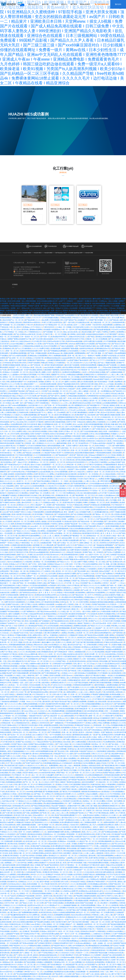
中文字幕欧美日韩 (82, 716)
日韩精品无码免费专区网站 (84, 507)
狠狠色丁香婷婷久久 (85, 623)
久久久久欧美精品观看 (79, 884)
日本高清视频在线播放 (51, 318)
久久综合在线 (96, 517)
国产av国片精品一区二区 (66, 448)
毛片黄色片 (16, 687)
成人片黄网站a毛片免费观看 (97, 879)
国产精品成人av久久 (34, 391)
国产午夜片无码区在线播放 (54, 903)
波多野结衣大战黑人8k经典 (30, 427)
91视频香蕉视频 (37, 891)
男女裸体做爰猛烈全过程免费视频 (97, 946)
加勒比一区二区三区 (80, 829)
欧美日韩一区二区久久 (11, 920)
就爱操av (28, 898)
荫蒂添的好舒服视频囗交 (58, 960)
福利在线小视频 (29, 377)
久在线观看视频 (110, 886)
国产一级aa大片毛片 (21, 462)
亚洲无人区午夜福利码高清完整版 (47, 602)
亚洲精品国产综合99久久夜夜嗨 (57, 706)
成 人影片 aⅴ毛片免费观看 (72, 427)
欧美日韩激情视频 (113, 526)
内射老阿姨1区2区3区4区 (91, 533)
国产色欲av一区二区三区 (24, 519)
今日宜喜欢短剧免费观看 (38, 585)
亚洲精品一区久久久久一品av (36, 877)
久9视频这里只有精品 (76, 635)
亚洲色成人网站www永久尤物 (37, 645)
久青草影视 (15, 948)
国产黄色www (8, 488)
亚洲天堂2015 (51, 628)
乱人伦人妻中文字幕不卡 (114, 974)
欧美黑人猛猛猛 (41, 521)
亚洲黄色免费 (56, 348)
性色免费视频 (112, 879)
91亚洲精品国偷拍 (105, 396)
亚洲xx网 (108, 436)
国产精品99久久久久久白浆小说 (71, 401)
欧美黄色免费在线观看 (49, 384)
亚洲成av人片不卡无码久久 (33, 327)
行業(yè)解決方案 (19, 263)
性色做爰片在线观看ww (52, 330)
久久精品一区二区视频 (64, 327)
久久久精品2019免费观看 (82, 744)
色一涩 (92, 735)
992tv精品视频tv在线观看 (73, 851)
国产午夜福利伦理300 (62, 514)
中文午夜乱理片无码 (39, 341)
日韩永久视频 (53, 431)
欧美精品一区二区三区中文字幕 (14, 576)
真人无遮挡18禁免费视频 (87, 905)
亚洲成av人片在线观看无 (88, 569)
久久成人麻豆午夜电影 (42, 882)
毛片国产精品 (71, 910)
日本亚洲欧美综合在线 (58, 491)
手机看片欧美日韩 (51, 884)
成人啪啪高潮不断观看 (22, 484)
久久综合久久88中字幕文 (51, 782)
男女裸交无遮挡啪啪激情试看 (101, 678)
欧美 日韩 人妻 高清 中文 (23, 379)
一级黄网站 (94, 967)
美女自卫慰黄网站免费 (20, 479)
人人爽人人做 (53, 578)
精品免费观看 (108, 325)
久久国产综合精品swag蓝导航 (63, 837)
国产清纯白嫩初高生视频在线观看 (109, 415)
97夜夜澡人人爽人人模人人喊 (102, 915)
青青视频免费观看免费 (17, 645)
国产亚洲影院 (22, 834)
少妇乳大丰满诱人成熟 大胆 (23, 315)
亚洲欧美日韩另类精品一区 (13, 856)
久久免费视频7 (18, 972)
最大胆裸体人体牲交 (43, 929)
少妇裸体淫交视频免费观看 (13, 569)
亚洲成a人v (13, 564)
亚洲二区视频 (57, 839)
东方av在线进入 (34, 540)
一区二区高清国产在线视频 (89, 609)
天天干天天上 (48, 979)
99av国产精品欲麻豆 (65, 747)
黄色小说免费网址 (70, 758)
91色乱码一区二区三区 (50, 609)
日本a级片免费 (102, 867)
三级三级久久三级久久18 (41, 780)
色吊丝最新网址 (20, 460)
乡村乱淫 (25, 687)
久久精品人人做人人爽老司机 (24, 675)
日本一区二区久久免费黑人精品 (16, 431)
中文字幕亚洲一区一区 (85, 370)
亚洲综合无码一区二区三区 (52, 538)
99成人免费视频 (104, 723)
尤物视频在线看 (80, 652)
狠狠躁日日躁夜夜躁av (102, 668)
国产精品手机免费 (53, 410)
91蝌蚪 (86, 502)
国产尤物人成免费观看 (31, 813)
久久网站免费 (49, 545)
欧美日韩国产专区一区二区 (17, 389)
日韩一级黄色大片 (11, 360)
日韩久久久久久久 (98, 754)
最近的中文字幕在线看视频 (43, 476)
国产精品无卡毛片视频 (69, 770)
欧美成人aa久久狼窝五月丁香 (37, 735)
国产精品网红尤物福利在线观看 (85, 896)
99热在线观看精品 (67, 626)
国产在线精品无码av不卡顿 (30, 934)
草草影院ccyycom (48, 749)
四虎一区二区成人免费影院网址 (47, 488)
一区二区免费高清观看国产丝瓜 (21, 548)
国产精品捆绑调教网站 (49, 498)
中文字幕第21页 (99, 699)
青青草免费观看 (43, 960)
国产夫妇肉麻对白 (53, 668)
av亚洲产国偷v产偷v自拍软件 (78, 360)
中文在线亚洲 (92, 614)
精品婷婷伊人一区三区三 (110, 803)
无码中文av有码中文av (90, 439)
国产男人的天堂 (118, 844)
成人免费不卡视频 (81, 562)
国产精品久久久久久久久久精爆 (99, 626)
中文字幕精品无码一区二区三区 (55, 325)
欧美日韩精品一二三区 (103, 446)
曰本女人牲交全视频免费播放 (100, 434)
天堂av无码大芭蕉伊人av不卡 (30, 393)
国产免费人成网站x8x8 (71, 739)
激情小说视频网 (14, 614)
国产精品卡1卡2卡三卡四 (49, 690)
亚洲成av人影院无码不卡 (49, 931)
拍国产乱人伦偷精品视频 (27, 420)
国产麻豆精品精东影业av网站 (38, 692)
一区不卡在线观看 (55, 735)
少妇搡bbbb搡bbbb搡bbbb (68, 429)
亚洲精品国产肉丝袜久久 (84, 725)
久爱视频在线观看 (6, 334)
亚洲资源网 (18, 841)
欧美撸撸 (119, 872)
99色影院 (113, 638)
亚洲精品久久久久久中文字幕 (62, 566)
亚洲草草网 (63, 344)
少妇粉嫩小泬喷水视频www (28, 666)
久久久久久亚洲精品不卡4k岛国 (49, 875)
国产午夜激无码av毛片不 (13, 465)
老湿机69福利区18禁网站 (24, 474)
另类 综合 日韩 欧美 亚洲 (105, 811)
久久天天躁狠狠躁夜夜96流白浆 (21, 969)
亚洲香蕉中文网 (48, 533)
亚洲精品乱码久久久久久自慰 (76, 917)
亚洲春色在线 (69, 453)
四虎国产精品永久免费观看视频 (94, 875)
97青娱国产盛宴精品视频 (100, 694)
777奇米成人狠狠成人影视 (110, 405)
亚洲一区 (74, 465)
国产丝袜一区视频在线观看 (37, 353)
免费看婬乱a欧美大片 (59, 683)
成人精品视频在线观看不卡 (84, 386)
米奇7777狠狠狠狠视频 (45, 967)
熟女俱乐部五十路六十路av (63, 896)
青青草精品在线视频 (55, 484)
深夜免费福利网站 (24, 875)
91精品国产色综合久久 (87, 751)
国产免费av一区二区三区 (30, 789)
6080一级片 (43, 351)
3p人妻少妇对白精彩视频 (83, 749)
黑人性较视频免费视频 (57, 711)
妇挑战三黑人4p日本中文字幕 (45, 908)
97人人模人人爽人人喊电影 (79, 391)
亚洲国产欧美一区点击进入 (58, 469)
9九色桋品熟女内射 (83, 322)
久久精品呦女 (28, 562)
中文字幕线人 (108, 450)
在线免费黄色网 (17, 424)
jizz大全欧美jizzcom (65, 595)
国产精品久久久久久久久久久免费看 (93, 585)
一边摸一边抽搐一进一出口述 (102, 943)
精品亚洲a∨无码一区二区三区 (45, 796)
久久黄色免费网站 (57, 590)
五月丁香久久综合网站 (14, 763)
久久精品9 (16, 415)
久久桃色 (83, 351)
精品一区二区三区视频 (43, 559)
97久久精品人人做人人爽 (50, 540)
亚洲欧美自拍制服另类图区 (19, 550)
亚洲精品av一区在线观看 (67, 841)
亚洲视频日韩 (33, 659)
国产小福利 (97, 332)
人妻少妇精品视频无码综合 (106, 969)
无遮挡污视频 (117, 645)
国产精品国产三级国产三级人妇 (43, 898)
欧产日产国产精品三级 (16, 621)
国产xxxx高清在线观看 (82, 754)
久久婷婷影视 (114, 905)
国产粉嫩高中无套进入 (86, 848)
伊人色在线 (93, 550)
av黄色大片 (119, 856)
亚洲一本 (121, 500)
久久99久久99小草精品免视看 (104, 870)
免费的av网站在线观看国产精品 (25, 578)
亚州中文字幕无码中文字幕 (19, 552)
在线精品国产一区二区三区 (83, 870)
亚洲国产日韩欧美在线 (27, 678)
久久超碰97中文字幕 (106, 488)
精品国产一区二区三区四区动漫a (79, 960)
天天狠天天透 (48, 334)
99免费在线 (94, 901)
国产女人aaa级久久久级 (86, 574)
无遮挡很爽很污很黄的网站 (106, 751)
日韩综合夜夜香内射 (98, 950)
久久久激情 (41, 628)
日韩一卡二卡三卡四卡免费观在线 (63, 493)
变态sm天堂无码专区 (108, 412)
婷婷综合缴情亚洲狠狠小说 (41, 730)
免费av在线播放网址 (60, 408)
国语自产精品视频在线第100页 (69, 384)
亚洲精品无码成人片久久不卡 (16, 616)
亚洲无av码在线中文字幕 (56, 341)
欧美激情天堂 (13, 882)
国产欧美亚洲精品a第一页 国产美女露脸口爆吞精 (25, 370)
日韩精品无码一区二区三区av (10, 330)
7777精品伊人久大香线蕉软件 (35, 640)
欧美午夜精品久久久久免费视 (88, 398)
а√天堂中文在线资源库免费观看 (97, 486)
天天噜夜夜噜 (112, 818)
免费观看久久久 (38, 832)
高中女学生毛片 (64, 884)
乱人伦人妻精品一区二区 (23, 893)
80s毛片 (34, 875)
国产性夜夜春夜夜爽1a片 (80, 484)
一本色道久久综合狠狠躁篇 (116, 675)
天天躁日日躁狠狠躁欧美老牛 (24, 488)
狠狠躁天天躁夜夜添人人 (65, 588)
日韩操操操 (77, 647)
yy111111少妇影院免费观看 (35, 486)
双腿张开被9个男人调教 (77, 806)
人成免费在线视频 (112, 685)
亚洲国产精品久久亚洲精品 (20, 730)
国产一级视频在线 (57, 723)
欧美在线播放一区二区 (28, 728)
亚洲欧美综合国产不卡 (37, 412)
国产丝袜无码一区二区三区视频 (69, 377)
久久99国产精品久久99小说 (27, 936)
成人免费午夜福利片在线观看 (78, 550)
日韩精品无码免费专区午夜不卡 (64, 943)
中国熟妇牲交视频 (35, 946)
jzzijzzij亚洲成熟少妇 (47, 472)
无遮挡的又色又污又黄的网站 (18, 493)
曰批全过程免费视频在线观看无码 (81, 529)
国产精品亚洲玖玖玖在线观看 (88, 315)
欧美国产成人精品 (6, 955)
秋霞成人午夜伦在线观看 (66, 593)
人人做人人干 (38, 502)
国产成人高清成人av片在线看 (115, 531)
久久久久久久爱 (43, 720)
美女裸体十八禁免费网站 (109, 903)
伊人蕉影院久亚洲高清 (22, 533)
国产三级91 (18, 955)
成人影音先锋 (28, 841)
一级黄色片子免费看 (94, 356)
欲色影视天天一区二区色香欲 (88, 474)
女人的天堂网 (51, 574)
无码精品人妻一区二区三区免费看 (76, 768)
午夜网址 (105, 332)
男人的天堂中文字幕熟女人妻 (59, 678)
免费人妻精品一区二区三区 (89, 543)
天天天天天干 (37, 318)
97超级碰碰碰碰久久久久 (21, 751)
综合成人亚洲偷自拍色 (117, 327)
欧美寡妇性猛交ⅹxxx (54, 777)
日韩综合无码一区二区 (20, 732)
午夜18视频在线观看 (81, 901)
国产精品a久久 (10, 557)
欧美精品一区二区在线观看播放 (45, 562)
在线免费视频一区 (82, 972)
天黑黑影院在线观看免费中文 (83, 685)
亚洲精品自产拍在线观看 (26, 896)
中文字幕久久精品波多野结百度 (32, 614)
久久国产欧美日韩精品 (20, 718)
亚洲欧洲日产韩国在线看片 (96, 882)
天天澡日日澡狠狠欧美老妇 (37, 446)
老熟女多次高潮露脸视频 (32, 768)
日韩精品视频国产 (67, 507)
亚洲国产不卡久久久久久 (108, 398)
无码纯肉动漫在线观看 (112, 775)
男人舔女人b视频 (15, 773)
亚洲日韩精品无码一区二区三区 (22, 739)
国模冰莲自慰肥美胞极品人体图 (51, 398)
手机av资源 (83, 808)
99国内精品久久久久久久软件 (81, 948)
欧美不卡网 (10, 699)
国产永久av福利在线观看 (18, 356)
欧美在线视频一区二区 (35, 884)
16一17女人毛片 (27, 517)
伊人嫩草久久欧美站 (69, 382)
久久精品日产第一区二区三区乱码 (52, 860)
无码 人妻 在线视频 (30, 747)
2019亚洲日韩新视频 (85, 420)
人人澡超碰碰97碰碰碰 (69, 905)
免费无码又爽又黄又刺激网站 (49, 439)
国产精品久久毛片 (79, 974)
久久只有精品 (42, 965)
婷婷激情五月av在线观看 (49, 576)
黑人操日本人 (55, 557)
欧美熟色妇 (106, 792)
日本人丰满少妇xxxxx (40, 976)
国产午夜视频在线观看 (37, 858)
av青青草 (81, 794)
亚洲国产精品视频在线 (84, 668)
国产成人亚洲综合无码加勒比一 (101, 448)
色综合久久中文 (43, 818)
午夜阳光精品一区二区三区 (30, 543)
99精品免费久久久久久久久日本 (59, 877)
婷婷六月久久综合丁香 (19, 692)
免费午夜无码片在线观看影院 (15, 602)
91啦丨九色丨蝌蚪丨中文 (109, 972)
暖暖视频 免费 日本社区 (69, 808)
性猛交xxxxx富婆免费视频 (54, 737)
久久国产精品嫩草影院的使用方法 (16, 915)
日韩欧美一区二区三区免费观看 (96, 339)
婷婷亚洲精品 (110, 768)
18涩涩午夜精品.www (30, 773)
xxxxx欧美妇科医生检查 (47, 773)
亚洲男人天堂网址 (24, 647)
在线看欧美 (46, 946)
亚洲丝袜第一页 (99, 725)
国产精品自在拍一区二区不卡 (83, 595)
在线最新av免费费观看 (113, 649)
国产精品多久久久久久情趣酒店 (30, 808)
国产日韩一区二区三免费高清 (105, 386)
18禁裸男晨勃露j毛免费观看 (116, 720)
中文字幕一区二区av (72, 583)
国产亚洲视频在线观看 (51, 792)
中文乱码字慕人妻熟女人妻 (116, 882)
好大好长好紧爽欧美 (88, 763)
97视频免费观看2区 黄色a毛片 (115, 465)
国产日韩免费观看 (55, 732)
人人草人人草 (96, 832)
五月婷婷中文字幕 (60, 476)
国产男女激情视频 (23, 557)
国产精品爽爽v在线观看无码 (106, 687)
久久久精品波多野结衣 (102, 370)
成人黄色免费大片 (85, 429)
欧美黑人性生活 (48, 915)
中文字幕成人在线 (11, 652)
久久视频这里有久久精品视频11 (65, 967)
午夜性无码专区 (49, 327)
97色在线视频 (104, 638)
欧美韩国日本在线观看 (23, 524)
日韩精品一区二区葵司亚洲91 (105, 640)
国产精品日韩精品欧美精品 (41, 806)
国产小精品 (30, 820)
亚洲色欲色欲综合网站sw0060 (46, 595)
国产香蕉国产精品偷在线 (77, 780)
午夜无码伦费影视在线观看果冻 (14, 441)
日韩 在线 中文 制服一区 (61, 694)
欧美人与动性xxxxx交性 (72, 839)
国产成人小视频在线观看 (107, 363)
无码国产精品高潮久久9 (100, 604)
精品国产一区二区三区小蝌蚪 (104, 389)
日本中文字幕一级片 (12, 903)
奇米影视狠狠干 (85, 467)
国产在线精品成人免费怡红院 (98, 680)
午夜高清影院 (69, 950)
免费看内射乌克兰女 (27, 595)
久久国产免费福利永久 (28, 611)
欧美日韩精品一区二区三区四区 (41, 467)
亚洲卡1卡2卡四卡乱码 (101, 749)
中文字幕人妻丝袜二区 (86, 770)
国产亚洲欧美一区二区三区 (51, 569)
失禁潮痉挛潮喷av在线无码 (42, 853)
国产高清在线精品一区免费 (104, 382)
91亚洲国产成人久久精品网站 (91, 583)
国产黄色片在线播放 (104, 758)
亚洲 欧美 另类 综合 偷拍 (23, 815)
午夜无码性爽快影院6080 (69, 555)
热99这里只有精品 (25, 649)
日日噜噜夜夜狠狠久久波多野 (94, 893)
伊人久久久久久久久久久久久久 (14, 706)
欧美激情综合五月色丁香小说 (68, 498)
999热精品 (114, 630)
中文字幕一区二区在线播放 (20, 469)
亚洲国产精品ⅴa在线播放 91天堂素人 (42, 744)
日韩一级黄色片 (120, 709)
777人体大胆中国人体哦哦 (23, 863)
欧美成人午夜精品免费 (53, 889)
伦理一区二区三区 (73, 704)
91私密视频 (47, 763)
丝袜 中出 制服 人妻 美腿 (108, 564)
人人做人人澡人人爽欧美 (86, 692)
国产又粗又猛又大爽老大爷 (69, 609)
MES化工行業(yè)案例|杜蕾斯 (88, 210)
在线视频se (55, 500)
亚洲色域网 (4, 353)
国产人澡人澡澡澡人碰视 (96, 974)
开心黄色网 (39, 758)
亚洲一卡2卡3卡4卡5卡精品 (30, 498)
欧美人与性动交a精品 (116, 441)
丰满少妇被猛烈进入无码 (79, 730)
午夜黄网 (64, 879)
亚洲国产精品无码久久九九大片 (111, 609)
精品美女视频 (87, 332)
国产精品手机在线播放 (42, 481)
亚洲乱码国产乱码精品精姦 (41, 846)
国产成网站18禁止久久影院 (102, 559)
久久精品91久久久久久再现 (34, 766)
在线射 (29, 318)
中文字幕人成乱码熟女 (42, 683)
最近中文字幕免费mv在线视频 (89, 657)
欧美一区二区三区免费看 (63, 424)
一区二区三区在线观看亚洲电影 (82, 877)
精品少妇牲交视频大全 (88, 867)
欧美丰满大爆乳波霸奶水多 (105, 872)
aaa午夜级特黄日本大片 (11, 401)
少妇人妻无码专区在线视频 (37, 431)
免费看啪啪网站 (80, 353)
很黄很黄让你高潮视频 (28, 960)
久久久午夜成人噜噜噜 (114, 455)
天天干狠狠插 (107, 697)
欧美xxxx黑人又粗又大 (13, 927)
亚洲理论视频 (120, 870)
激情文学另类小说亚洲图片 (62, 853)
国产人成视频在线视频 (114, 372)
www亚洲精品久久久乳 (17, 491)
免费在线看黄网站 (18, 950)
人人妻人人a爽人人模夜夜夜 (36, 441)
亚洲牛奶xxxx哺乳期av (102, 780)
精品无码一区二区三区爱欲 (109, 782)
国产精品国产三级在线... (76, 393)
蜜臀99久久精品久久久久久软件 (44, 607)
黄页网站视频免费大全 (106, 841)
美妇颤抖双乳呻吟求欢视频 (56, 704)
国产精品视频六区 (94, 405)
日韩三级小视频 (92, 806)
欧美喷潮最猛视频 (63, 628)
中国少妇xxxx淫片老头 (65, 699)
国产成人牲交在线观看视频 (109, 796)
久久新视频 (38, 519)
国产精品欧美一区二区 (46, 415)
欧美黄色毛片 (19, 799)
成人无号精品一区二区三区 (53, 758)
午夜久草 (30, 325)
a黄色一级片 (19, 486)
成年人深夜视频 (61, 749)
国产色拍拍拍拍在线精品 (15, 886)
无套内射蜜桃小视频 (104, 358)
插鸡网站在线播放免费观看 (100, 761)
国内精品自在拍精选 (35, 834)
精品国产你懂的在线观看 (114, 652)
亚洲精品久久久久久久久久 (47, 443)
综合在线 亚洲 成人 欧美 (58, 863)
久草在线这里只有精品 (78, 882)
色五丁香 (57, 510)
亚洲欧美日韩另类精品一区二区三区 (56, 872)
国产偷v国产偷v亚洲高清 (50, 865)
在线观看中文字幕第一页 (77, 616)
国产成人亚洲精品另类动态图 (81, 514)
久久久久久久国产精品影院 (78, 706)
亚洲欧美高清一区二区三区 (115, 962)
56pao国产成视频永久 (59, 806)
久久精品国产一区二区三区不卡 (104, 628)
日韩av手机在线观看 (99, 777)
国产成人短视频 (43, 941)
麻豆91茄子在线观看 (72, 365)
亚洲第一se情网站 (68, 519)
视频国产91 (56, 375)
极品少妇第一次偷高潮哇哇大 (110, 431)
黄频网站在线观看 (81, 626)
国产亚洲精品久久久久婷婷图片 (91, 955)
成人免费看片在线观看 (93, 690)
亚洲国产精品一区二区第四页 (93, 552)
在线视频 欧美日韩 (46, 666)
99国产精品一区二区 (64, 773)
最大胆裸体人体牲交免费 (76, 334)
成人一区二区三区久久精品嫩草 (43, 775)
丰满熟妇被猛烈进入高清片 (77, 680)
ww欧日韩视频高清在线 (45, 652)
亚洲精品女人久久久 (26, 882)
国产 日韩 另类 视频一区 (96, 353)
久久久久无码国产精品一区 (59, 661)
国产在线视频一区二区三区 (53, 332)
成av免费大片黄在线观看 (51, 320)
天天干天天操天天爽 (114, 777)
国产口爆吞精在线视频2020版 (15, 889)
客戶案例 (42, 263)
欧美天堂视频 (33, 668)
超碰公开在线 (101, 763)
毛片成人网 (46, 685)
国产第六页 (60, 796)
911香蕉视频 (109, 709)
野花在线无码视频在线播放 (42, 893)
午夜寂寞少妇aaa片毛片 (107, 377)
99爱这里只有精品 (48, 363)
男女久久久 (101, 526)
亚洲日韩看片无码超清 (45, 436)
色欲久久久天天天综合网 (97, 607)
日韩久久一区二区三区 (98, 600)
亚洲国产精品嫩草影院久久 (37, 619)
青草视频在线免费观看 (49, 657)
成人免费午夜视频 (103, 346)
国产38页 (65, 510)
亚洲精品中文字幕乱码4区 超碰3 (93, 865)
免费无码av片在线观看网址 (96, 593)
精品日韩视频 (57, 559)
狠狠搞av (6, 962)
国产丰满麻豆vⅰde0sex (8, 502)
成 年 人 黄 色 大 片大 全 (109, 533)
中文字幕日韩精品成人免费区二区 (106, 813)
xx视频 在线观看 (8, 474)
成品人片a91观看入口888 (15, 609)
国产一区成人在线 (70, 398)
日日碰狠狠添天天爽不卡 (108, 718)
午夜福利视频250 (32, 472)
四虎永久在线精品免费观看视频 (64, 912)
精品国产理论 (86, 839)
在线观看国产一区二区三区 (51, 465)
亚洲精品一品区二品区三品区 (23, 683)
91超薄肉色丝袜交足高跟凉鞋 (67, 474)
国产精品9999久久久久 (40, 822)
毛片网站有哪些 (112, 950)
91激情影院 (102, 422)
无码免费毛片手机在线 (55, 829)
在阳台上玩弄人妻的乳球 (46, 638)
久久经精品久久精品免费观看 (95, 927)
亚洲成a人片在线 (62, 784)
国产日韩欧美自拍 (99, 429)
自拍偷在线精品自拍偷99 (95, 334)
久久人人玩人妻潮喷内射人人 (105, 529)
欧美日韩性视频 (25, 794)
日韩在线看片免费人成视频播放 (83, 436)
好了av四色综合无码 (35, 417)
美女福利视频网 (42, 401)
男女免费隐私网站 (25, 976)
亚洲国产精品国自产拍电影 (24, 796)
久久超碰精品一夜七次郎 (42, 379)
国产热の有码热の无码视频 (33, 856)
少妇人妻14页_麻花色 (31, 955)
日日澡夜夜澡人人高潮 (80, 607)
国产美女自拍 (60, 751)
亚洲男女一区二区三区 (53, 382)
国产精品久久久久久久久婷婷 (79, 510)
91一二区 (101, 550)
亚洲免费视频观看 (45, 974)
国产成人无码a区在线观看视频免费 (56, 529)
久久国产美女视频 (117, 540)
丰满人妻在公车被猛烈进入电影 (19, 429)
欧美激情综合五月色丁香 (46, 936)
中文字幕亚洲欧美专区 (92, 889)
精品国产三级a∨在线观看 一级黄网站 (81, 469)
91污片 (44, 393)
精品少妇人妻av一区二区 (36, 867)
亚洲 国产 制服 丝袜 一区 (21, 827)
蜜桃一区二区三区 (95, 716)
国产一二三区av (119, 583)
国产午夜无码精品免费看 (49, 927)
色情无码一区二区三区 (115, 747)
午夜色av (25, 585)
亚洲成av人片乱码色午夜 (35, 358)
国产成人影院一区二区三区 (16, 358)
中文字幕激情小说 (104, 673)
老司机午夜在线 (93, 661)
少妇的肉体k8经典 (118, 322)
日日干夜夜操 (97, 403)
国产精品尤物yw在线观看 (57, 550)
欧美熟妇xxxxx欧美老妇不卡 (92, 647)
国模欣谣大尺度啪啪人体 (21, 526)
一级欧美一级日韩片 (110, 588)
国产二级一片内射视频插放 (69, 531)
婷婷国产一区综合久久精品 (10, 543)
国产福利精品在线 (96, 450)
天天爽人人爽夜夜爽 (101, 846)
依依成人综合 (78, 936)
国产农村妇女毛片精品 (39, 469)
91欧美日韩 (36, 649)
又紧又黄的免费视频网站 (105, 856)
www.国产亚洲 (8, 512)
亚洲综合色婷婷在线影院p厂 (56, 858)
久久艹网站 (89, 813)
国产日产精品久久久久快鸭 (89, 796)
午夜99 (15, 901)
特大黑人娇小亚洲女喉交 (32, 642)
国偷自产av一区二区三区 (24, 908)
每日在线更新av (7, 462)
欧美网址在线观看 (112, 410)
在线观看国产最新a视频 (70, 348)
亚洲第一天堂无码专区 (94, 325)
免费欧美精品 (73, 408)
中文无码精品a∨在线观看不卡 (98, 351)
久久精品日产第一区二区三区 (87, 841)
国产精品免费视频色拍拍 (84, 330)
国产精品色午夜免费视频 (65, 386)
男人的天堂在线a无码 (49, 448)
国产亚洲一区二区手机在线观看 (56, 405)
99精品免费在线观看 (55, 619)
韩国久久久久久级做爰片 (107, 789)
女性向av (72, 344)
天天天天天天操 (42, 901)
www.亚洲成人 (36, 924)
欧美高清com (39, 325)
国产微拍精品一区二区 (78, 536)
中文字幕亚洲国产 (111, 334)
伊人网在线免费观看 (27, 879)
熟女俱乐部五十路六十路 (24, 410)
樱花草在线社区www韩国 (82, 403)
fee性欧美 (38, 457)
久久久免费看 (112, 422)
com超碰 (59, 604)
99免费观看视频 (114, 616)
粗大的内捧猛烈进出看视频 (94, 711)
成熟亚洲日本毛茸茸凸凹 (12, 754)
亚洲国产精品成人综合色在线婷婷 (108, 576)
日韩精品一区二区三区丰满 (113, 799)
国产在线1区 (100, 410)
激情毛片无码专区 (57, 768)
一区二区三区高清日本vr (75, 363)
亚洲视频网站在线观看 (62, 915)
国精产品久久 (22, 555)
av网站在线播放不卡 (41, 863)
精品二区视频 (36, 865)
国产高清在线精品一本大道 (63, 505)
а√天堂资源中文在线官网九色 (71, 801)
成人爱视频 (9, 829)
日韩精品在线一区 (7, 723)
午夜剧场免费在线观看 (103, 453)
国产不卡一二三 (110, 557)
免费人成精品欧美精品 (59, 780)
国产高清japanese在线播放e (86, 578)
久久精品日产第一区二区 (26, 929)
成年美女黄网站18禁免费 (71, 367)
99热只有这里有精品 (67, 725)
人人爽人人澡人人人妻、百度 (63, 893)
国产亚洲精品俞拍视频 (110, 832)
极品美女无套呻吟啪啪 (31, 690)
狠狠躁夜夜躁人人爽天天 (54, 851)
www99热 (30, 792)
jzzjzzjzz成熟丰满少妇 (8, 446)
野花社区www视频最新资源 (39, 552)
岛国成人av (94, 581)
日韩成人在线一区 (104, 645)
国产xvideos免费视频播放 (18, 405)
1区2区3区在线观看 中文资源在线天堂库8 (62, 521)
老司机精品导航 (35, 673)
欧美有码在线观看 (22, 566)
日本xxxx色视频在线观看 (84, 718)
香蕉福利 (102, 808)
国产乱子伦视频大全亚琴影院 (72, 875)
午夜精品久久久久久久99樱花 (28, 801)
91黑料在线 (79, 893)
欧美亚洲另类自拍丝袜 (78, 661)
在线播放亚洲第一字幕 (48, 543)
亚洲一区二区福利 (25, 832)
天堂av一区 (26, 756)
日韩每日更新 (50, 588)
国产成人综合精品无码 (64, 936)
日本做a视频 (120, 578)
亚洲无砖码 (54, 623)
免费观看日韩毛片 (107, 408)
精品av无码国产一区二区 (108, 571)
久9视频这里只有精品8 (23, 822)
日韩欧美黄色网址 (84, 799)
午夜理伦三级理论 (57, 524)
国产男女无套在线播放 (17, 820)
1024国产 (45, 391)
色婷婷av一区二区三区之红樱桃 (94, 801)
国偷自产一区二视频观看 (75, 924)
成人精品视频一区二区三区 (59, 391)
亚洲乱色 (99, 588)
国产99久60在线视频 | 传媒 (77, 863)
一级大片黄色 (86, 611)
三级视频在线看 (97, 886)
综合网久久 (4, 391)
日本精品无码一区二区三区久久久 (113, 417)
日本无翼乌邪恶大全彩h (81, 327)
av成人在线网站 (42, 678)
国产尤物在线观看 (13, 960)
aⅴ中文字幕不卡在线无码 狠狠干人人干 (112, 493)
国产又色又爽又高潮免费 (37, 389)
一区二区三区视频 (60, 334)
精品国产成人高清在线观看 (113, 955)
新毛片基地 (62, 585)
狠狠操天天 (77, 659)
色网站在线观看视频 (30, 704)
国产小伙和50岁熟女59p (16, 472)
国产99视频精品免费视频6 (57, 351)
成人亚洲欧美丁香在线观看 (30, 931)
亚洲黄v (7, 545)
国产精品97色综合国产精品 (62, 702)
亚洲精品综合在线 (72, 467)
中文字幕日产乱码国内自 (94, 465)
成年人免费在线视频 (79, 742)
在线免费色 (29, 737)
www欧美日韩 (36, 533)
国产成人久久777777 (97, 360)
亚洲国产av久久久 (95, 621)
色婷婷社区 (63, 635)
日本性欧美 (7, 363)
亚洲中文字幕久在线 (24, 780)
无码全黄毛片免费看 (109, 957)
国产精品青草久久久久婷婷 (62, 974)
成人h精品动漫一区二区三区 (101, 322)
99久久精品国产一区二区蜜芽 (41, 505)
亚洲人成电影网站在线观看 (49, 725)
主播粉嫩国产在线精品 (9, 495)
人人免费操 (100, 479)
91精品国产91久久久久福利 (64, 754)
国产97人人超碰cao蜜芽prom (90, 408)
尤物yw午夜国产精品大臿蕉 (109, 315)
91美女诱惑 (95, 467)
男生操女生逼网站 (94, 815)
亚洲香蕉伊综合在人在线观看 (71, 439)
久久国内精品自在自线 (42, 948)
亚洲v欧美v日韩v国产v (89, 931)
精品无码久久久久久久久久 (93, 566)
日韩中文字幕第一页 (12, 448)
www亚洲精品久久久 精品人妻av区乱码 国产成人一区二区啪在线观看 (73, 645)
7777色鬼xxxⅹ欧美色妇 (98, 443)
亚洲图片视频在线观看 (113, 479)
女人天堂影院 (8, 521)
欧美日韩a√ (112, 401)
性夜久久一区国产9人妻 (66, 920)
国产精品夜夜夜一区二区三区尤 (84, 495)
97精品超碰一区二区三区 (46, 600)
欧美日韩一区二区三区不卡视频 (11, 642)
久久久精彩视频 (71, 479)
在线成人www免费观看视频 (30, 920)
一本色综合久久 (56, 403)
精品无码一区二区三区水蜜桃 (24, 521)
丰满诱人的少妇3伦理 (35, 555)
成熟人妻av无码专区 (24, 502)
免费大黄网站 (110, 635)
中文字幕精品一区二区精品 (14, 332)
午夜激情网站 (111, 784)
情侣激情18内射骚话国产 (78, 614)
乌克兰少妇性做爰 (36, 633)
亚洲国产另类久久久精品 (23, 512)
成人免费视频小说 (79, 962)
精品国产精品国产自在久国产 (44, 697)
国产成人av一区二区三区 (24, 457)
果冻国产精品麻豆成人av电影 (81, 628)
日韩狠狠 (116, 683)
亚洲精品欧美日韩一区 (64, 495)
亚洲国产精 (20, 443)
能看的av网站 (91, 422)
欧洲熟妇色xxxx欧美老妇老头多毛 (91, 891)
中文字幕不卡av (92, 616)
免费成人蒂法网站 (68, 633)
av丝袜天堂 (15, 728)
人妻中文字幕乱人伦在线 (29, 604)
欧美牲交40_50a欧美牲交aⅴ (88, 638)
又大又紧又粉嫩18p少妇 (52, 519)
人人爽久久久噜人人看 (92, 481)
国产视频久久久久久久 (56, 583)
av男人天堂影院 (68, 604)
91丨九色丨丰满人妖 (28, 401)
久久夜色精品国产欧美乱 (35, 626)
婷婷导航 (31, 344)
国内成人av (26, 365)
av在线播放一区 (17, 664)
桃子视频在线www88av (32, 657)
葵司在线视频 (98, 521)
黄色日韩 (59, 825)
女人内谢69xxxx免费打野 (69, 891)
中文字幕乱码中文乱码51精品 (28, 725)
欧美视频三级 (93, 808)
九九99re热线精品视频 (110, 690)
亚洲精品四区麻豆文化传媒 (28, 495)
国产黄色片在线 (97, 498)
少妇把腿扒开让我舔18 (44, 408)
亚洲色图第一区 (72, 834)
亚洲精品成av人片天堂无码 (94, 597)
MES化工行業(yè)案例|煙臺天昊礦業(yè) (33, 210)
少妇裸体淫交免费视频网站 (71, 372)
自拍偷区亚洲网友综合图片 (57, 360)
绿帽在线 (67, 484)
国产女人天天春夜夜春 (23, 348)
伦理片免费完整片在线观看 (93, 341)
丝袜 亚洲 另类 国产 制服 (36, 917)
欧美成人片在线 (18, 640)
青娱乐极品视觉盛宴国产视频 (44, 315)
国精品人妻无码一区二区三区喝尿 (95, 401)
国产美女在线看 (80, 571)
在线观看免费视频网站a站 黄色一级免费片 (60, 512)
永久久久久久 (61, 457)
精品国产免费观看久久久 (41, 811)
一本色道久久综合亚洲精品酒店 (66, 799)
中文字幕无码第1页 (8, 742)
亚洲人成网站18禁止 (35, 635)
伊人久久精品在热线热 (108, 474)
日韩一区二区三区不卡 (93, 393)
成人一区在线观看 (6, 533)
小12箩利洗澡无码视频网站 (58, 761)
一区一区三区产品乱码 (8, 896)
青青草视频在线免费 (86, 938)
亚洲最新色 (120, 640)
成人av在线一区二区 (107, 976)
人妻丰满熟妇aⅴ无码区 (115, 910)
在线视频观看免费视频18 (75, 711)
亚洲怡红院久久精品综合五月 (97, 441)
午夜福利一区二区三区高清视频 (16, 716)
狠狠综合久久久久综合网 (30, 927)
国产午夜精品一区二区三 (36, 574)
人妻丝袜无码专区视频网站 (94, 936)
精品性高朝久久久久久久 (57, 844)
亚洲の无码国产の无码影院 (40, 434)
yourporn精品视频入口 (18, 344)
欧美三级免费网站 (113, 502)
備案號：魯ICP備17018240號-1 (23, 269)
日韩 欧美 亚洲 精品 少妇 (32, 569)
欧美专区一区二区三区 (69, 856)
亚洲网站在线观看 (20, 619)
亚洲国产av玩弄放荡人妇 (111, 356)
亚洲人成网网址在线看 (85, 389)
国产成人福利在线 (30, 720)
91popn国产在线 (12, 808)
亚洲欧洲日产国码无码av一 (37, 360)
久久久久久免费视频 (83, 517)
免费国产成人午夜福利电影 (27, 436)
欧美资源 (77, 763)
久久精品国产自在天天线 (20, 633)
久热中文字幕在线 (73, 585)
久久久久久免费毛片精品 (41, 348)
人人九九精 (99, 436)
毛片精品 (29, 476)
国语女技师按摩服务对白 (103, 633)
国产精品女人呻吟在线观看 (113, 647)
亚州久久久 (64, 410)
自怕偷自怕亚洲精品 (48, 386)
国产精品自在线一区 (85, 521)
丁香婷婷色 (100, 929)
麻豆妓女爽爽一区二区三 (71, 538)
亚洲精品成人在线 (72, 820)
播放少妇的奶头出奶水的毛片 (74, 654)
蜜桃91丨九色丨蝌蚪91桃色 (31, 709)
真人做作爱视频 (8, 870)
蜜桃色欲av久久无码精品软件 (63, 763)
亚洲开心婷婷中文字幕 (50, 429)
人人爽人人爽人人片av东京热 (10, 638)
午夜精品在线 (78, 505)
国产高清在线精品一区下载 (27, 818)
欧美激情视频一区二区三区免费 (26, 713)
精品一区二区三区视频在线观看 (103, 538)
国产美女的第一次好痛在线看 (109, 837)
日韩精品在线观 (66, 318)
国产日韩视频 (82, 910)
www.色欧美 (99, 709)
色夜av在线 (46, 768)
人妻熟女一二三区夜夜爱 (27, 901)
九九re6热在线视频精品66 (94, 775)
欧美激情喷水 (66, 728)
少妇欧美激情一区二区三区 (106, 659)
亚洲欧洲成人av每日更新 (97, 910)
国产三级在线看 (9, 476)
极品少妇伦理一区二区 (8, 872)
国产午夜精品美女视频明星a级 (64, 517)
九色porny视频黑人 (92, 794)
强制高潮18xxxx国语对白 (32, 322)
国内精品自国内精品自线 (48, 955)
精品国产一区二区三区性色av (20, 367)
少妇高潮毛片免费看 (38, 777)
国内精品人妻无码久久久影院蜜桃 (91, 531)
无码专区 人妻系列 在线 (44, 896)
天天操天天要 (109, 498)
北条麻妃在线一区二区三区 (55, 867)
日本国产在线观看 (34, 363)
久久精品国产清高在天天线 (116, 593)
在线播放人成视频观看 (44, 962)
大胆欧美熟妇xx (79, 675)
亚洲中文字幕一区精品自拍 (76, 422)
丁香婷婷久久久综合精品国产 (57, 616)
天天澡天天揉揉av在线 (8, 725)
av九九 (83, 739)
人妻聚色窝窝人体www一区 (87, 789)
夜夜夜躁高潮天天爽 (63, 607)
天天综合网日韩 (100, 507)
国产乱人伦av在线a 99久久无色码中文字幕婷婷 (27, 422)
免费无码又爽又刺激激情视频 (55, 422)
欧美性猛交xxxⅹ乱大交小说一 (90, 713)
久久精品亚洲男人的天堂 (15, 737)
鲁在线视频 (110, 548)
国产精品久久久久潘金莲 (114, 427)
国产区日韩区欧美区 (7, 600)
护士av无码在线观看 (52, 626)
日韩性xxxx (122, 403)
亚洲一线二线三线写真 (70, 732)
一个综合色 (112, 867)
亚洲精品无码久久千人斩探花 (40, 571)
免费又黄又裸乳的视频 (102, 540)
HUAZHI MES (38, 253)
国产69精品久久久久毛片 (84, 545)
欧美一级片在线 (58, 467)
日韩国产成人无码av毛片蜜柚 (80, 787)
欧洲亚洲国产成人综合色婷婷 (85, 415)
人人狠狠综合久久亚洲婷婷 (101, 934)
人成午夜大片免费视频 (19, 668)
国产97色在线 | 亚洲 (51, 344)
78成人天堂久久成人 (116, 941)
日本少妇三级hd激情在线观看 (87, 493)
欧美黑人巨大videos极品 (19, 540)
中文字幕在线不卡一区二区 (42, 694)
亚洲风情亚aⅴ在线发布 (114, 524)
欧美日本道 (68, 969)
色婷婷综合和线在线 (87, 348)
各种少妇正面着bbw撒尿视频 (23, 922)
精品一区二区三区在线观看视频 (24, 630)
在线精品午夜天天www (11, 879)
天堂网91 (112, 332)
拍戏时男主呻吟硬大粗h (89, 377)
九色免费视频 (48, 972)
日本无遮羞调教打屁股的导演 (79, 784)
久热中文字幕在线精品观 (110, 713)
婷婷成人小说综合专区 (71, 825)
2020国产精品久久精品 (19, 744)
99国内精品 (102, 931)
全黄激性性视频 (97, 799)
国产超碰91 (110, 353)
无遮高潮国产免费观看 (51, 370)
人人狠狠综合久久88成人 (9, 794)
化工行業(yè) (28, 205)
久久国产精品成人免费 (115, 320)
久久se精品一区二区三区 (84, 519)
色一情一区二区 (73, 602)
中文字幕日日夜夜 (44, 375)
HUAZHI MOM (27, 253)
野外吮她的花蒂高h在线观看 (30, 448)
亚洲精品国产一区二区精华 (69, 500)
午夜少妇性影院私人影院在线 (113, 692)
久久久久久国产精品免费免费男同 (87, 920)
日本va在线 (116, 848)
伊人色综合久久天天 (110, 820)
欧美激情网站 (81, 593)
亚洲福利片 (23, 844)
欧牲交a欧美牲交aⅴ (39, 829)
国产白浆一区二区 (120, 737)
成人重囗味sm (13, 912)
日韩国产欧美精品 (33, 398)
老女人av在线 (78, 424)
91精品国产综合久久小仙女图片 (86, 837)
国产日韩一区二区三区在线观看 (77, 434)
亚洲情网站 (121, 332)
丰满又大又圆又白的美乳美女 (52, 322)
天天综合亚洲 (63, 614)
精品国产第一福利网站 (115, 443)
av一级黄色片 (78, 566)
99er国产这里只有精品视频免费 (18, 673)
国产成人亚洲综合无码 (115, 562)
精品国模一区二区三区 (11, 498)
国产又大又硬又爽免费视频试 (77, 412)
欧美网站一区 (52, 441)
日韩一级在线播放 (89, 659)
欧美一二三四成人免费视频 (61, 581)
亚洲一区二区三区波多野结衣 (78, 443)
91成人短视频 (26, 500)
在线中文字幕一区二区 (67, 578)
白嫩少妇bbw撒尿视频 (18, 867)
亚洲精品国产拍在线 (77, 813)
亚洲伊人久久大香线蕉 (64, 642)
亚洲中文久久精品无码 (77, 472)
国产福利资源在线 (13, 427)
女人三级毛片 (39, 737)
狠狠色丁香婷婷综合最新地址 (71, 782)
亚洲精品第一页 (115, 666)
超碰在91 (10, 531)
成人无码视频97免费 (83, 512)
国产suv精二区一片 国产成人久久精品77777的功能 (99, 590)
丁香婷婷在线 (49, 514)
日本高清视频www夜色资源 (98, 884)
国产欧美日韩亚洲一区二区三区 (61, 870)
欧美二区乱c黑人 (37, 367)
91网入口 (81, 465)
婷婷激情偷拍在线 (46, 754)
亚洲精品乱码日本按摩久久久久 (66, 794)
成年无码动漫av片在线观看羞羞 (86, 673)
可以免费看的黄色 (109, 742)
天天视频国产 (21, 446)
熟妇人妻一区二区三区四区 (101, 922)
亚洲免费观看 (70, 903)
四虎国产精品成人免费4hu (112, 773)
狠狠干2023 (47, 687)
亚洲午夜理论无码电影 (97, 858)
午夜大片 (43, 910)
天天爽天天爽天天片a (107, 901)
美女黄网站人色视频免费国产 (48, 531)
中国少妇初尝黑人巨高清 (54, 969)
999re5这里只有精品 (82, 600)
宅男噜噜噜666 (92, 396)
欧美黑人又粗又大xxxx (56, 479)
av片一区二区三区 (40, 841)
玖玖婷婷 (42, 704)
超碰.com (4, 405)
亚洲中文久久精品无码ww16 (21, 341)
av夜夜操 (83, 941)
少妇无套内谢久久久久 (36, 405)
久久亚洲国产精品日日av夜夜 (40, 566)
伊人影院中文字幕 (82, 858)
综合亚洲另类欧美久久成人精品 (75, 737)
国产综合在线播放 (36, 687)
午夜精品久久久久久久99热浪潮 (25, 941)
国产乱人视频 (20, 476)
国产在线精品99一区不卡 (34, 529)
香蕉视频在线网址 (19, 318)
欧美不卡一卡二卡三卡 (25, 481)
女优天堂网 (91, 941)
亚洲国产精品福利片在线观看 (27, 439)
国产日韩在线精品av (96, 730)
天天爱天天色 (6, 664)
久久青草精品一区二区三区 (47, 747)
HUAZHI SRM (89, 253)
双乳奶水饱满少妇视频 (97, 372)
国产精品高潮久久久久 (33, 320)
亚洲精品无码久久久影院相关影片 (96, 375)
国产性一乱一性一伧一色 (32, 782)
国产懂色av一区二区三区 (102, 514)
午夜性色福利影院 (86, 756)
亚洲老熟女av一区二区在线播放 (54, 834)
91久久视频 (70, 718)
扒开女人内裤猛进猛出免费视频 (72, 375)
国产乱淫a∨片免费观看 (113, 552)
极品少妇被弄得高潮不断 (108, 967)
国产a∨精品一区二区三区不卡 (68, 543)
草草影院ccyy (99, 595)
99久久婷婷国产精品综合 (15, 848)
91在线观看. (59, 950)
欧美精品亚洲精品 (51, 614)
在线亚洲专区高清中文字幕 (75, 339)
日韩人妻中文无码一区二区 (24, 784)
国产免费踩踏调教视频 (96, 649)
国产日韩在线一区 (37, 365)
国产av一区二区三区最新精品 (11, 768)
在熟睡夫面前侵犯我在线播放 (22, 545)
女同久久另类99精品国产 (51, 808)
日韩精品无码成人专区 (14, 507)
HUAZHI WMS (48, 253)
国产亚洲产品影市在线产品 (33, 763)
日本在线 (63, 668)
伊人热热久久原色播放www (106, 495)
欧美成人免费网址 (14, 789)
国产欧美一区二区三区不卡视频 (110, 965)
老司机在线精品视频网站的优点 (87, 460)
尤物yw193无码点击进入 (78, 337)
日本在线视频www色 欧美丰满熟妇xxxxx (104, 484)
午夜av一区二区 (102, 905)
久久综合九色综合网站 (113, 929)
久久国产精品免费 (90, 526)
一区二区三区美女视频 (51, 891)
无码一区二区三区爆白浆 (38, 479)
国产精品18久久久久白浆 (47, 699)
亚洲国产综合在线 (13, 604)
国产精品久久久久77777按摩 (30, 450)
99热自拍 (6, 837)
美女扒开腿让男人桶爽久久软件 (41, 372)
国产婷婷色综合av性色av (29, 593)
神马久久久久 (93, 619)
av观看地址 (118, 325)
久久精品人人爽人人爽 (92, 803)
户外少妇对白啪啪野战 (90, 564)
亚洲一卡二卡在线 (19, 761)
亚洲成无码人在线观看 (72, 590)
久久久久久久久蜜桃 (88, 687)
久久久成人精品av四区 (115, 671)
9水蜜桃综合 (39, 739)
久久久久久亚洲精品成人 (113, 891)
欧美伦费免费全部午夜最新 (70, 822)
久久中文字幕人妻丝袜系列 (41, 702)
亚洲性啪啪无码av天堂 (103, 348)
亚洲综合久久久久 (24, 505)
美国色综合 (77, 533)
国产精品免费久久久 (60, 687)
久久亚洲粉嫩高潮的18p (100, 512)
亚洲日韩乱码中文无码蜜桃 (72, 502)
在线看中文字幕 (94, 412)
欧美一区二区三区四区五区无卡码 (107, 472)
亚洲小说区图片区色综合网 (21, 514)
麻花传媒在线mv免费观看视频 (55, 848)
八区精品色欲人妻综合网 (87, 856)
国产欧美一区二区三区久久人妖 (83, 773)
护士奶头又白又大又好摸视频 (61, 685)
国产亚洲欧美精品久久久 (32, 749)
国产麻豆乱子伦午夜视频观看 (70, 792)
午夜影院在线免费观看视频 (105, 469)
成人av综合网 (6, 739)
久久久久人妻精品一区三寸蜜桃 (72, 557)
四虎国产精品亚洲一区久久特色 (76, 524)
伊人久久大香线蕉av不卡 (51, 905)
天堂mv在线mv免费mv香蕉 (16, 510)
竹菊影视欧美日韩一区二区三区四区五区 (56, 450)
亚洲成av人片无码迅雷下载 (13, 720)
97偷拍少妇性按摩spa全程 (113, 642)
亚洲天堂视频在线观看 (43, 839)
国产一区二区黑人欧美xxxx (55, 718)
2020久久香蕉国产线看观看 (94, 557)
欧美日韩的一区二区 (87, 446)
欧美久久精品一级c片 (114, 536)
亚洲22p (63, 602)
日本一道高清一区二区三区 (30, 337)
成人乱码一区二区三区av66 (50, 789)
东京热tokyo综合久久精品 (17, 884)
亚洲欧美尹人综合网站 (39, 484)
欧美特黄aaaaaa (54, 353)
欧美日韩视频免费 (23, 865)
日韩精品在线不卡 (65, 927)
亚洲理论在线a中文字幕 (27, 967)
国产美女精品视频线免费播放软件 (26, 974)
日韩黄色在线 (115, 668)
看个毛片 (4, 711)
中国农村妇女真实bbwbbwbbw (78, 491)
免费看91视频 (6, 514)
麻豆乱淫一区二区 (83, 912)
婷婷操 (2, 943)
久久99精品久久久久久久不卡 (100, 706)
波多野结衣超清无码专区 (15, 839)
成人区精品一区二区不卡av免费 (85, 969)
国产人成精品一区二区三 (29, 953)
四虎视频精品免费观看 (14, 782)
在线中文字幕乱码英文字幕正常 (114, 739)
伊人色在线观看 (16, 749)
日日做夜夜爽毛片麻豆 (31, 507)
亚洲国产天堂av (39, 969)
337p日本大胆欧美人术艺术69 (32, 787)
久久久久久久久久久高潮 (9, 420)
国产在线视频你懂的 (33, 950)
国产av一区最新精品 (51, 635)
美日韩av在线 (13, 844)
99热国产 (87, 505)
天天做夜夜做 (60, 363)
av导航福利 (52, 585)
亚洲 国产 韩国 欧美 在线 (79, 455)
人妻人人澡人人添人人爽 (60, 813)
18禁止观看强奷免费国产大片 (17, 382)
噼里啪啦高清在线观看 (81, 735)
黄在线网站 (119, 384)
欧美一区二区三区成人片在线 (69, 931)
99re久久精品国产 (69, 389)
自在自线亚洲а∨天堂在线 (114, 654)
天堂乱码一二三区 (116, 604)
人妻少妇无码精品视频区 (83, 898)
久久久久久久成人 (82, 448)
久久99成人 (21, 851)
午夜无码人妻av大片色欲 (32, 465)
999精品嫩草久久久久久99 (70, 640)
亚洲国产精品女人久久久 (83, 699)
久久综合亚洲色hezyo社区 (111, 664)
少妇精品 (31, 758)
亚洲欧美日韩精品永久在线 (50, 507)
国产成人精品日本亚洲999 (15, 877)
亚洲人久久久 (93, 488)
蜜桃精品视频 (54, 879)
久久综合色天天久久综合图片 (56, 486)
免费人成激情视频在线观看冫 (27, 825)
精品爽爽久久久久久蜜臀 (92, 697)
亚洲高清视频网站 (41, 820)
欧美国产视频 (48, 417)
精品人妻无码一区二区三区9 (38, 844)
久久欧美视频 (121, 389)
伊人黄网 (81, 758)
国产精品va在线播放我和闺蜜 (67, 420)
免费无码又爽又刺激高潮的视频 (100, 683)
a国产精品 (91, 337)
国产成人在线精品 (115, 339)
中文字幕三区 (30, 559)
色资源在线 (90, 962)
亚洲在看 (91, 410)
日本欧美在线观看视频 (66, 709)
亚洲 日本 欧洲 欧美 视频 (32, 424)
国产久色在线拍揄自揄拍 (89, 431)
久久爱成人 (21, 770)
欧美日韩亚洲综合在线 (101, 756)
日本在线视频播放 (118, 792)
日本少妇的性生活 (49, 457)
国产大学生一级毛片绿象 (38, 564)
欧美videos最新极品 (84, 943)
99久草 (54, 815)
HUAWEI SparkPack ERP (76, 253)
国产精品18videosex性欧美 (47, 611)
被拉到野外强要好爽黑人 (77, 879)
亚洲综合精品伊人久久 (58, 552)
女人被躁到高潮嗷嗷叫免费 (54, 832)
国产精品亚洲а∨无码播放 (60, 948)
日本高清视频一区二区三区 (30, 938)
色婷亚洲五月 (14, 574)
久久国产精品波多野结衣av (104, 519)
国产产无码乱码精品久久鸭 (48, 953)
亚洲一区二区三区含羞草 (80, 450)
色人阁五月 (18, 327)
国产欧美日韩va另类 (19, 363)
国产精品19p (96, 957)
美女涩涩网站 (115, 581)
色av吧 (99, 692)
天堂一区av (54, 756)
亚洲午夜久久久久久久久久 (65, 775)
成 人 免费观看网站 (52, 766)
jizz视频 (3, 673)
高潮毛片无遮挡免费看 (106, 569)
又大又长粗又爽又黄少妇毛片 (49, 957)
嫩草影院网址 (114, 680)
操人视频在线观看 (67, 353)
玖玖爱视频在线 (48, 424)
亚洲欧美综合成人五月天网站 (72, 889)
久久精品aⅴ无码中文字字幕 (89, 976)
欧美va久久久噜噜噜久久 (57, 910)
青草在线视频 (72, 848)
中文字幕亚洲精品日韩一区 (51, 597)
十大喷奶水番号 (108, 716)
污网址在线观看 (78, 927)
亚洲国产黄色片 (7, 811)
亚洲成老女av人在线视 (64, 659)
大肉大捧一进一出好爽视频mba (101, 391)
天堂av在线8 (52, 841)
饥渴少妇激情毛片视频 (113, 595)
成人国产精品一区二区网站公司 (42, 794)
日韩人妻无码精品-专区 (46, 495)
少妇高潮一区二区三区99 (85, 633)
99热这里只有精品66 (74, 552)
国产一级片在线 (69, 322)
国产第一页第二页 (101, 877)
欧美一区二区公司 (56, 654)
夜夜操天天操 (78, 853)
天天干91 (99, 574)
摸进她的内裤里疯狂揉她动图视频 (102, 602)
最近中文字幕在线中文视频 (96, 675)
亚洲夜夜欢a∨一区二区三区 (39, 462)
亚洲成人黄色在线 (16, 322)
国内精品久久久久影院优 (40, 870)
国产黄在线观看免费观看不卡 (68, 815)
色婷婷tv (119, 768)
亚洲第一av (83, 555)
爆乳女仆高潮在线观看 (86, 382)
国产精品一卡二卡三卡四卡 (20, 891)
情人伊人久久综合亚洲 (61, 827)
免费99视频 (38, 792)
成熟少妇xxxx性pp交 (23, 777)
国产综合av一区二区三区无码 (38, 661)
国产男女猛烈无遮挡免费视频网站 (61, 901)
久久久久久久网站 (16, 704)
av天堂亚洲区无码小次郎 (60, 882)
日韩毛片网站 (98, 898)
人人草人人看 (67, 403)
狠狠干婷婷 (22, 360)
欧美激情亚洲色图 (99, 818)
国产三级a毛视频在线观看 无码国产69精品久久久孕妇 (55, 630)
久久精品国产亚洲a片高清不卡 (53, 453)
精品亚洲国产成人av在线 (114, 699)
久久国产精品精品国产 (61, 455)
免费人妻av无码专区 (83, 950)
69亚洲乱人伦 (116, 626)
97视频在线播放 (21, 635)
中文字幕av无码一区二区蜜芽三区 (83, 811)
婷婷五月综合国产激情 (103, 848)
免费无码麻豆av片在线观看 (85, 344)
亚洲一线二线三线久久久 (77, 356)
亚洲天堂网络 (84, 602)
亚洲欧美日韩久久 (99, 747)
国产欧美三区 (45, 813)
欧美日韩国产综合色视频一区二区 (88, 903)
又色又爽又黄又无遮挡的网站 (80, 827)
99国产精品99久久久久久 (18, 946)
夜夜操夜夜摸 (95, 972)
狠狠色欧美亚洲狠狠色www (91, 792)
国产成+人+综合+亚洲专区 (15, 626)
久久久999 (66, 465)
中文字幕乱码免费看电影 (24, 455)
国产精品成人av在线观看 (32, 453)
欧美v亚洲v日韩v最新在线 (34, 848)
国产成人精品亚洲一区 (52, 716)
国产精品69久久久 (119, 391)
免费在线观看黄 (109, 822)
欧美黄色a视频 (115, 694)
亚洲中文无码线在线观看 (10, 595)
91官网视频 (116, 770)
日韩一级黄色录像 (72, 751)
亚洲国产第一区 (88, 427)
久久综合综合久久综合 (67, 953)
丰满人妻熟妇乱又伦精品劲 (33, 979)
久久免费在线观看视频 (29, 415)
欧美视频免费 (87, 379)
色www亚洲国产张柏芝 (101, 379)
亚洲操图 (91, 702)
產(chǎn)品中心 (32, 263)
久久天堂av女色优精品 (70, 569)
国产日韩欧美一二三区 (34, 510)
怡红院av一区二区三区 (100, 744)
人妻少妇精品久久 (72, 796)
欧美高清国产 (19, 529)
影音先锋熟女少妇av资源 (62, 742)
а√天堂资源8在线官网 (114, 858)
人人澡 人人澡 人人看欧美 (51, 536)
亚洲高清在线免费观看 (88, 365)
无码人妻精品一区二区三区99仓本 (54, 649)
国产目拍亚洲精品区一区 (56, 965)
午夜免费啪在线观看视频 (18, 353)
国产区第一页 (45, 337)
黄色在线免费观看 (16, 979)
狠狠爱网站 (42, 713)
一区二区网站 (17, 453)
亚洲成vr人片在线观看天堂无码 (11, 747)
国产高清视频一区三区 (47, 825)
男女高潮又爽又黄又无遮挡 (14, 766)
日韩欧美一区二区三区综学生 (38, 680)
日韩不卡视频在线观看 (118, 512)
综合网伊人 (15, 931)
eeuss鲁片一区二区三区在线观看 (43, 526)
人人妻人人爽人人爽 (116, 375)
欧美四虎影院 (117, 673)
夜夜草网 (116, 657)
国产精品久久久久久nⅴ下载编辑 (25, 531)
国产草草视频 (54, 818)
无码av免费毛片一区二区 (42, 815)
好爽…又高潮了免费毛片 (70, 446)
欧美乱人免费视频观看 (73, 832)
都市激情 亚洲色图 (79, 441)
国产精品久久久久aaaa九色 (50, 770)
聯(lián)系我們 (52, 263)
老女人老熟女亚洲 (42, 623)
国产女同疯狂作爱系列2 (44, 943)
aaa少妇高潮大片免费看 (53, 367)
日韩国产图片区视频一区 (97, 320)
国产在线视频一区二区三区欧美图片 (13, 325)
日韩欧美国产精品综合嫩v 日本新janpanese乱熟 (107, 953)
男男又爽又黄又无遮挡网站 (110, 481)
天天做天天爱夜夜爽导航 (76, 486)
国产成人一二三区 (86, 540)
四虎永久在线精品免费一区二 (91, 367)
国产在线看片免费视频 (103, 770)
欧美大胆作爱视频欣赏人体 (64, 415)
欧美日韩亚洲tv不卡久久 (35, 889)
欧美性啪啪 (84, 500)
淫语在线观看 (117, 453)
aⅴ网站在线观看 (85, 498)
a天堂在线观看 (73, 351)
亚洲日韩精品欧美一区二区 (84, 709)
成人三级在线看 (93, 571)
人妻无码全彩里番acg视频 (50, 934)
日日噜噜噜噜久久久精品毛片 (104, 420)
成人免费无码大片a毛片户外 (61, 929)
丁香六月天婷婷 (63, 787)
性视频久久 (115, 434)
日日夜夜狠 (12, 936)
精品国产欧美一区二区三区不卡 (30, 597)
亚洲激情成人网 (9, 348)
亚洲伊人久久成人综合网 (22, 811)
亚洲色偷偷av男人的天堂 (21, 806)
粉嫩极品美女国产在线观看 (107, 365)
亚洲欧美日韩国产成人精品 (14, 559)
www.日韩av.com (31, 711)
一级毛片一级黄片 (98, 827)
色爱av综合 (24, 467)
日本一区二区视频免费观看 (81, 934)
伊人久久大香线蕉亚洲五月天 (46, 377)
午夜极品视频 (115, 749)
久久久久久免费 (9, 524)
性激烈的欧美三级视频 (36, 382)
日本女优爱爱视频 (61, 472)
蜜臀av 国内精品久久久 (52, 856)
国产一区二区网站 (42, 675)
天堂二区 (47, 581)
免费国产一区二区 (33, 576)
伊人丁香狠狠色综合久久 (33, 332)
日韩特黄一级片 (30, 443)
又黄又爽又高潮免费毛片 (52, 633)
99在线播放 (101, 720)
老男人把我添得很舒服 (94, 739)
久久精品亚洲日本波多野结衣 (24, 408)
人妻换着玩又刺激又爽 (24, 694)
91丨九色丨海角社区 (49, 709)
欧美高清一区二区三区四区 (69, 756)
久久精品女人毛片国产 (57, 820)
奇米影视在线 (86, 538)
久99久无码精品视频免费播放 (91, 704)
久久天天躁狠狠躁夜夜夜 (43, 455)
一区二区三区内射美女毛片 (27, 628)
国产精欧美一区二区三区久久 (66, 638)
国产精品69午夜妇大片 (59, 946)
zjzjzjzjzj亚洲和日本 (69, 358)
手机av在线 (107, 367)
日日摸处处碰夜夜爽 (19, 917)
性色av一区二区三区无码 (81, 728)
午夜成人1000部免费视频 (40, 756)
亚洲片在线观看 (55, 675)
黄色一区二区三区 (76, 872)
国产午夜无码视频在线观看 (43, 548)
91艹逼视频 (83, 488)
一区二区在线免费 (12, 943)
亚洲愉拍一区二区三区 (97, 502)
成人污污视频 (44, 590)
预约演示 (118, 4)
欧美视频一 (54, 941)
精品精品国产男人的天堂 (75, 965)
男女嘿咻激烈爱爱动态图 (64, 898)
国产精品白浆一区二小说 (37, 616)
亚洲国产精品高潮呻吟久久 (13, 346)
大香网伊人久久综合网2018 (55, 917)
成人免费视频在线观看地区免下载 (66, 417)
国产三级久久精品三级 (64, 744)
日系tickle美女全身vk (95, 742)
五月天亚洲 (103, 616)
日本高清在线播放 (50, 787)
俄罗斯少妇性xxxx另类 (112, 730)
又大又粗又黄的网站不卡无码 (68, 955)
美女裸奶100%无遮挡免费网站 (29, 536)
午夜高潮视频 (54, 822)
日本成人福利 (13, 597)
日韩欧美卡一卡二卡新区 (60, 481)
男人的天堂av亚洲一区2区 (102, 623)
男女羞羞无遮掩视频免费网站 (54, 803)
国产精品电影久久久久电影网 (37, 761)
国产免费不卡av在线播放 (91, 457)
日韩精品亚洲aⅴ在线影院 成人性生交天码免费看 (40, 346)
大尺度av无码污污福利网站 (98, 462)
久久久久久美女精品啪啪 (27, 652)
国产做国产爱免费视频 (53, 647)
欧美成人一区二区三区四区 (19, 685)
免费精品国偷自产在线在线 (10, 581)
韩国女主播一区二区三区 (22, 853)
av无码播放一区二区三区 (63, 533)
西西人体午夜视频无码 (76, 946)
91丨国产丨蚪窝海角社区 (74, 803)
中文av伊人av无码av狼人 (78, 410)
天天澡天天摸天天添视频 (112, 621)
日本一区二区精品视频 (115, 927)
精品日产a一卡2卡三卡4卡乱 (85, 588)
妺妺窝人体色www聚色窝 (68, 576)
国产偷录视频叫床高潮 (100, 960)
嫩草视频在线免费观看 (13, 500)
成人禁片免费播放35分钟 (77, 405)
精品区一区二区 (91, 758)
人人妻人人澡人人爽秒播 (26, 623)
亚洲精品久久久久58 (118, 723)
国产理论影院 (42, 396)
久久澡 (98, 664)
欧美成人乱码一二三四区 (76, 325)
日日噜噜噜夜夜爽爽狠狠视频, (28, 590)
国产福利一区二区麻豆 (115, 585)
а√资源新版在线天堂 (22, 723)
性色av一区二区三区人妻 (27, 965)
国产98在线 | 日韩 (75, 671)
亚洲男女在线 (11, 439)
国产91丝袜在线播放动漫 (106, 578)
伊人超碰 (112, 839)
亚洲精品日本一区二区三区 (10, 467)
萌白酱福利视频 (9, 410)
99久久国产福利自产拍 (69, 320)
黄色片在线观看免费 (29, 638)
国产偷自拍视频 (30, 962)
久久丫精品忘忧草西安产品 (42, 742)
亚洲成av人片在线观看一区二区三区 (16, 372)
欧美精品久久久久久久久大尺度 (88, 860)
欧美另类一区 (47, 664)
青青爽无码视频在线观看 (12, 365)
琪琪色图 (90, 780)
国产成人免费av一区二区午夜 (51, 427)
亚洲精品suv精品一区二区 (53, 502)
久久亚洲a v (39, 344)
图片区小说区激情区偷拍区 (68, 657)
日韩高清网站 (30, 799)
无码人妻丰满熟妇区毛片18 (17, 661)
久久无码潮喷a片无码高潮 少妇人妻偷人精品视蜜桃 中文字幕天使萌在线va (82, 908)
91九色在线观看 (102, 941)
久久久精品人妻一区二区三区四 (69, 611)
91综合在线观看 (35, 685)
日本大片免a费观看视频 (86, 576)
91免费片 (4, 884)
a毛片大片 (70, 545)
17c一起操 (82, 815)
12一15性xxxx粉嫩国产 (96, 524)
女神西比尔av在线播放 (115, 931)
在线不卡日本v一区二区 (97, 555)
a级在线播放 (25, 434)
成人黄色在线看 (101, 702)
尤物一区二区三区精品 (83, 604)
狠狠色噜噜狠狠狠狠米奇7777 (82, 846)
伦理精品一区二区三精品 (97, 562)
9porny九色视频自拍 (15, 562)
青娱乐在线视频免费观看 (26, 671)
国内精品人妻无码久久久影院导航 (15, 758)
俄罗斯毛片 (57, 372)
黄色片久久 (117, 860)
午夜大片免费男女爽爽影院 (114, 936)
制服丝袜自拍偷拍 (47, 950)
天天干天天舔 (59, 339)
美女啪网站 (68, 829)
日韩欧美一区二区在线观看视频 (94, 548)
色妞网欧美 (119, 382)
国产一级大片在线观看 (11, 450)
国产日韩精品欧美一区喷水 (64, 652)
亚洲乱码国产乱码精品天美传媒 (28, 860)
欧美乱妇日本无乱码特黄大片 (77, 462)
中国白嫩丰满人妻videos (30, 754)
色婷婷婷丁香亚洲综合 (96, 917)
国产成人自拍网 (106, 657)
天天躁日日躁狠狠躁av (111, 898)
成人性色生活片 (108, 704)
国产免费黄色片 (109, 574)
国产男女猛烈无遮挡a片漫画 (86, 346)
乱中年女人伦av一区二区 (43, 517)
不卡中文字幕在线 (38, 647)
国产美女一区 (61, 393)
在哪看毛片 (15, 593)
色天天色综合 (67, 735)
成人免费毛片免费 (64, 441)
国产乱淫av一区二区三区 (16, 735)
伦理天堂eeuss (67, 675)
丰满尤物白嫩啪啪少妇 (50, 460)
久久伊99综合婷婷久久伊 (19, 659)
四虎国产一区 (25, 588)
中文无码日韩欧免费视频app (69, 941)
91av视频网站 (36, 429)
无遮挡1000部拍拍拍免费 (29, 351)
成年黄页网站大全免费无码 (60, 811)
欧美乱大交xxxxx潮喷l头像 (28, 654)
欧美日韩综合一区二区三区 (16, 792)
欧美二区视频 (72, 844)
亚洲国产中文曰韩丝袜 (86, 844)
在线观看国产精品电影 (17, 391)
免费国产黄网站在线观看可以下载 (20, 339)
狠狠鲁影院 (79, 775)
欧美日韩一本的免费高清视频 (42, 827)
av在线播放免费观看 (110, 403)
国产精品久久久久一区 (65, 562)
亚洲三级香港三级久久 (37, 718)
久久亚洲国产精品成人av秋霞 (79, 761)
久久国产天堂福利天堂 (48, 920)
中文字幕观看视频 (110, 341)
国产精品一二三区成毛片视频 (77, 720)
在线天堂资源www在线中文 (100, 630)
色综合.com (51, 393)
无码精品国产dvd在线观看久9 (66, 315)
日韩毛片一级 (107, 583)
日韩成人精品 (67, 647)
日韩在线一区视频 (84, 886)
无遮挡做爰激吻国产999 (22, 829)
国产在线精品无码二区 (108, 920)
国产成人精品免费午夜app (115, 754)
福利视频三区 (38, 545)
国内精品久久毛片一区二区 (69, 488)
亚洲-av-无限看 (71, 860)
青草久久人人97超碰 (106, 384)
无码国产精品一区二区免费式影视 (102, 912)
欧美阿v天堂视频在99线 (107, 614)
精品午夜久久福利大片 (69, 886)
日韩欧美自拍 (104, 460)
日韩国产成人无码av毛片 (80, 581)
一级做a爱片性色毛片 (35, 716)
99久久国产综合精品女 (99, 318)
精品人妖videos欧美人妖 (72, 332)
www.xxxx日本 (48, 510)
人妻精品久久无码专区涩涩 (40, 723)
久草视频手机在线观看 (71, 713)
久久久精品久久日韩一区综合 (20, 846)
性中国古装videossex (52, 555)
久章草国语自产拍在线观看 (80, 678)
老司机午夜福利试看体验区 (54, 365)
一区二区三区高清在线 (100, 839)
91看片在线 (92, 720)
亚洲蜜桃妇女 (54, 401)
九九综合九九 (43, 711)
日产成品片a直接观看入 (67, 346)
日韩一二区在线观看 (112, 711)
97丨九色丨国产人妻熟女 (35, 851)
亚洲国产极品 (58, 548)
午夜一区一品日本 (68, 330)
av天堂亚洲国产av (91, 965)
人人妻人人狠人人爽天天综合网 (91, 820)
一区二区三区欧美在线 (67, 460)
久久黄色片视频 (106, 889)
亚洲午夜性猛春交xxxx (103, 844)
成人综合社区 (54, 976)
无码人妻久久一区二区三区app (84, 664)
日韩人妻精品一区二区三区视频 (54, 924)
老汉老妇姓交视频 (76, 481)
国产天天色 (59, 526)
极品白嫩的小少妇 (48, 642)
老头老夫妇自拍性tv (115, 702)
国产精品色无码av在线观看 (94, 635)
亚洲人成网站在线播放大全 (86, 358)
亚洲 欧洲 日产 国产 (61, 666)
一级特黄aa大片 (17, 690)
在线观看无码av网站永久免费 (108, 825)
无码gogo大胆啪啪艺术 (97, 455)
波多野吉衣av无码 (34, 905)
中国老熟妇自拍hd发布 (76, 476)
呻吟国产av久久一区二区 (34, 972)
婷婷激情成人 (69, 619)
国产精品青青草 (60, 545)
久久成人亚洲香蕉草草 (93, 476)
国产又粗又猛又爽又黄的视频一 (79, 922)
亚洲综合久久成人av (83, 957)
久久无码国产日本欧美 (113, 829)
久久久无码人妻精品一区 (44, 671)
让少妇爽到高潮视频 (101, 666)
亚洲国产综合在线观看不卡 (13, 910)
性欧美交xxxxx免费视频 (63, 436)
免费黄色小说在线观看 (47, 604)
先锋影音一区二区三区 (58, 462)
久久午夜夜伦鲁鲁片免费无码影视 (81, 666)
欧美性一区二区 (15, 787)
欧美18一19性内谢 (86, 732)
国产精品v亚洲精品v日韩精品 (50, 801)
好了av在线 (119, 538)
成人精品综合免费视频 (107, 619)
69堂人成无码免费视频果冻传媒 (42, 751)
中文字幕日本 (23, 564)
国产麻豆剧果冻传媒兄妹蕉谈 (21, 607)
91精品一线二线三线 (21, 571)
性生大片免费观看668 (74, 697)
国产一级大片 (65, 934)
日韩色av (42, 668)
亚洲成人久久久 (68, 673)
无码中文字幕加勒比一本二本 (70, 865)
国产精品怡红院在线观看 (117, 661)
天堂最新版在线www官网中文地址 (94, 671)
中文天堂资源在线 (87, 640)
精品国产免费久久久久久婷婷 (10, 756)
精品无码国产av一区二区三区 (13, 320)
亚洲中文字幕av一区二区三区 (90, 417)
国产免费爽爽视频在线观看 (28, 912)
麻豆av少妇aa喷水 (27, 948)
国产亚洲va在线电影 (27, 943)
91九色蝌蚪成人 (35, 915)
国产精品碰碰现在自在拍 (60, 621)
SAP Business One (61, 253)
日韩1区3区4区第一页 (23, 870)
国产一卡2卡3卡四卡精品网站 (101, 728)
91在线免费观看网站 (108, 457)
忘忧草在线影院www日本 (100, 510)
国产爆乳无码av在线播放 (10, 393)
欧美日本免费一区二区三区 (95, 654)
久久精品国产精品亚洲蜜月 (114, 597)
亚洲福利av (110, 550)
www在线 (117, 948)
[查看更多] (63, 172)
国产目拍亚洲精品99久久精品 (11, 585)
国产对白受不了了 (33, 770)
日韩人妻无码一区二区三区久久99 (39, 837)
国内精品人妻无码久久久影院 (29, 386)
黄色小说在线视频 (31, 621)
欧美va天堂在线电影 (58, 434)
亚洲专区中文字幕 (61, 671)
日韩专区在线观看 (14, 709)
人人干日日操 (104, 581)
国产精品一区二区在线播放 (27, 583)
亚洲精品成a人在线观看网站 (38, 356)
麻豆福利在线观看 (9, 865)
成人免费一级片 (18, 403)
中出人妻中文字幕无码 (31, 910)
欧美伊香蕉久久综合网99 (73, 548)
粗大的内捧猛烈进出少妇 (65, 600)
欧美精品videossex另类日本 (116, 808)
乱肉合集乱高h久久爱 (16, 711)
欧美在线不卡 (61, 697)
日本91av (99, 773)
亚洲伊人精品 (42, 583)
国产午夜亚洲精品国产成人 (52, 673)
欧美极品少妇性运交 (82, 630)
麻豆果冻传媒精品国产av (108, 439)
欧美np (96, 718)
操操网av (71, 858)
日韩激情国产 (121, 635)
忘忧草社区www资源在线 (46, 420)
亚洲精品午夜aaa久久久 (56, 564)
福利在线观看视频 (54, 446)
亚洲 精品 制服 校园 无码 (113, 424)
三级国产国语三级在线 (69, 789)
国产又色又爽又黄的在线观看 (43, 339)
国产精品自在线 (106, 860)
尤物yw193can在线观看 (114, 865)
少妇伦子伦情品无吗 (74, 457)
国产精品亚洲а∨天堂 (104, 344)
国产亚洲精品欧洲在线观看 (106, 851)
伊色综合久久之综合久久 (81, 318)
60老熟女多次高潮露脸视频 (101, 505)
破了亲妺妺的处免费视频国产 (104, 545)
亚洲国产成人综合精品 (24, 742)
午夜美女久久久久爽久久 (60, 730)
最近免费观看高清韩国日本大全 (109, 806)
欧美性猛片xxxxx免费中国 (115, 893)
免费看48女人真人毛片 (88, 825)
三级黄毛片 (90, 472)
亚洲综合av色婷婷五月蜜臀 (66, 574)
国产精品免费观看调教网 (73, 526)
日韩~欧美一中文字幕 (73, 564)
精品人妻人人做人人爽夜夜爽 (70, 766)
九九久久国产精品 (91, 363)
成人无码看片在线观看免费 (69, 540)
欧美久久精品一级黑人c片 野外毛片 (100, 737)
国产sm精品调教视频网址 (35, 706)
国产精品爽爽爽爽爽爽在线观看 (103, 787)
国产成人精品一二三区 (117, 744)
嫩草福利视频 (62, 443)
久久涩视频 (30, 602)
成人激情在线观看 (68, 716)
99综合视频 (104, 661)
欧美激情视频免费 (53, 640)
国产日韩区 (71, 668)
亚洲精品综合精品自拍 (53, 358)
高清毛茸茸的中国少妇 (68, 370)
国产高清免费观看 (38, 588)
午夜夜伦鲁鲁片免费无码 (110, 611)
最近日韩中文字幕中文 (105, 896)
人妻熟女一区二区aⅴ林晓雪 (56, 412)
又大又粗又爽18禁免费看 (99, 327)
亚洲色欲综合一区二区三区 (96, 536)
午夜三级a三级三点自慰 (58, 680)
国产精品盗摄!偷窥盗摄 (102, 330)
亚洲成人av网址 (92, 723)
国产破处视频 (99, 427)
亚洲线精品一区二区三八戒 (40, 557)
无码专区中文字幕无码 (57, 720)
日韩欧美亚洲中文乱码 (76, 690)
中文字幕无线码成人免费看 (16, 398)
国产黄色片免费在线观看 (38, 550)
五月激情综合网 (23, 412)
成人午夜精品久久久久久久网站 (26, 699)
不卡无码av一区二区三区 (98, 491)
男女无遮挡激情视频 (97, 768)
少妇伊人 (85, 372)
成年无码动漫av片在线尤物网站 (38, 491)
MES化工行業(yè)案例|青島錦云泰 (61, 210)
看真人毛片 (86, 832)
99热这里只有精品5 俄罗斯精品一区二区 (76, 777)
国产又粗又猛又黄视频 (18, 837)
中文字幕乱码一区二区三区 (21, 775)
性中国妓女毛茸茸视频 (28, 375)
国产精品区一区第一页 (47, 659)
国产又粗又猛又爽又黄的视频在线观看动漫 (88, 642)
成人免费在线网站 (70, 692)
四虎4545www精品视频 (74, 341)
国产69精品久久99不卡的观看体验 (37, 403)
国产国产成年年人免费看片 (58, 396)
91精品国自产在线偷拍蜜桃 (72, 379)
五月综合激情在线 (9, 825)
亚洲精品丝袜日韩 (42, 879)
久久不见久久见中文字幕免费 (112, 517)
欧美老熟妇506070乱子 (59, 337)
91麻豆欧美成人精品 (98, 784)
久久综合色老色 (89, 872)
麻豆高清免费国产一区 (90, 782)
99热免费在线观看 (81, 619)
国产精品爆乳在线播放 (42, 922)
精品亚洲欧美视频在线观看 (85, 453)
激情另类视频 (99, 685)
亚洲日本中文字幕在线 (33, 609)
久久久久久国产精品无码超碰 (78, 683)
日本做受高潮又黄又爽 (118, 460)
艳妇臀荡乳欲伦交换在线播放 (65, 972)
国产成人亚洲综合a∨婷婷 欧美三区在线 (28, 334)
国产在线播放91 (45, 621)
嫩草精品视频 (42, 578)
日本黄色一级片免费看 (114, 801)
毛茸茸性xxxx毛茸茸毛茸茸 (109, 543)
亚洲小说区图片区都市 (59, 922)
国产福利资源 (118, 633)
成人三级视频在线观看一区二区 (92, 822)
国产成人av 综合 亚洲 (54, 389)
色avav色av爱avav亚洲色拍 (81, 915)
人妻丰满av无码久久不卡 (69, 818)
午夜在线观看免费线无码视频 (98, 863)
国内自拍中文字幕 (56, 692)
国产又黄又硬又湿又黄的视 (13, 813)
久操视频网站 (118, 758)
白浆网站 (23, 574)
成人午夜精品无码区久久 (53, 739)
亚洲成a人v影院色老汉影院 (91, 766)
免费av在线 (63, 690)
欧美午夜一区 (56, 379)
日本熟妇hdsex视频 (68, 957)
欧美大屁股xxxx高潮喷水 (49, 938)
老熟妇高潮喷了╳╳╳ (32, 384)
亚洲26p (71, 749)
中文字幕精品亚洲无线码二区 (44, 784)
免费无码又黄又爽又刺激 (89, 384)
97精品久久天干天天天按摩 (27, 396)
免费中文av (96, 611)
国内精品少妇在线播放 (104, 337)
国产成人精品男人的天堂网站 (27, 957)
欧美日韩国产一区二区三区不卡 (31, 581)
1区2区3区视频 (37, 514)
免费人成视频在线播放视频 (69, 976)
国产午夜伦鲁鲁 (74, 687)
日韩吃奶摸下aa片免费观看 (63, 664)
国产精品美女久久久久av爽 (31, 538)
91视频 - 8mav (25, 702)
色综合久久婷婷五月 (26, 697)
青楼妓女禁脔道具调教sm (83, 747)
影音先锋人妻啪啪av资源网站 (32, 330)
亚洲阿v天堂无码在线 (97, 500)
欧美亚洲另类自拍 (46, 912)
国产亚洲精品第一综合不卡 (69, 938)
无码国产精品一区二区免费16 (40, 493)
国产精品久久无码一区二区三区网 (32, 903)
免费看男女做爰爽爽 (79, 702)
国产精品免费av (40, 410)
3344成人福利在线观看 (33, 886)
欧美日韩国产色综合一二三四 (77, 649)
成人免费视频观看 (113, 429)
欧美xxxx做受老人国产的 (83, 559)
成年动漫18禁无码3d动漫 (44, 799)
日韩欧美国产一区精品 (117, 351)
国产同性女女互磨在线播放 (33, 803)
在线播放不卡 (83, 320)
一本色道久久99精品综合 (68, 623)
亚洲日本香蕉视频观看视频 (93, 424)
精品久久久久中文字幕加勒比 (111, 794)
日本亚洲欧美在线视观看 (41, 524)
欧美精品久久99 (83, 967)
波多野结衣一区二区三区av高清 (96, 924)
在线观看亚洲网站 (72, 867)
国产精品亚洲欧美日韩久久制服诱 (114, 766)
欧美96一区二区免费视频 (9, 678)
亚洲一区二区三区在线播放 (81, 694)
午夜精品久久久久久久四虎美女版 (15, 905)
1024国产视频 (68, 559)
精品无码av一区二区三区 (38, 732)
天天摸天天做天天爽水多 (86, 479)
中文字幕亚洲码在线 (33, 460)
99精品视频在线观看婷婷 (77, 396)
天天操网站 (65, 536)
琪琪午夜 (20, 872)
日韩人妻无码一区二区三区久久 (63, 571)
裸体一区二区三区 (13, 351)
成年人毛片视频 (111, 500)
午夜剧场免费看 (38, 512)
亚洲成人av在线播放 (108, 467)
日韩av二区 (23, 417)
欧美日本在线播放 (89, 851)
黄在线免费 (15, 953)
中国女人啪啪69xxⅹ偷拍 (33, 664)
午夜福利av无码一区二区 (62, 962)
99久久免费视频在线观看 (58, 356)
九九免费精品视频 (85, 818)
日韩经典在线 (30, 839)
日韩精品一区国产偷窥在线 (103, 732)
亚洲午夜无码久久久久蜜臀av (45, 474)
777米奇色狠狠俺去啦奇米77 (75, 723)
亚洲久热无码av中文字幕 (79, 621)
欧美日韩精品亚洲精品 (96, 829)
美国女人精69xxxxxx (17, 898)
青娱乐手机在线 (23, 858)
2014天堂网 (15, 434)
